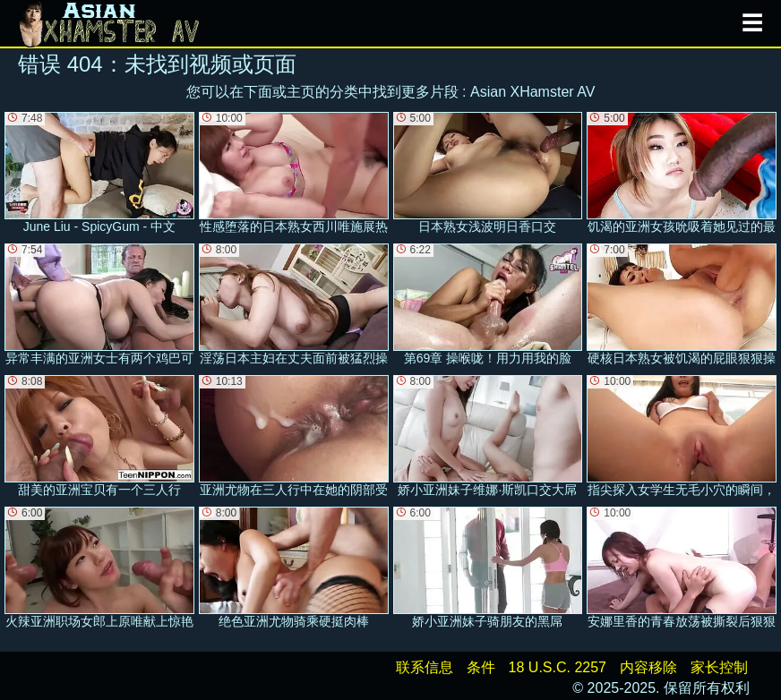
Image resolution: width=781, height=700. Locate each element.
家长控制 (719, 667)
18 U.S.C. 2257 (558, 667)
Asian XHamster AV (532, 92)
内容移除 (648, 667)
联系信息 (425, 667)
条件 (481, 667)
